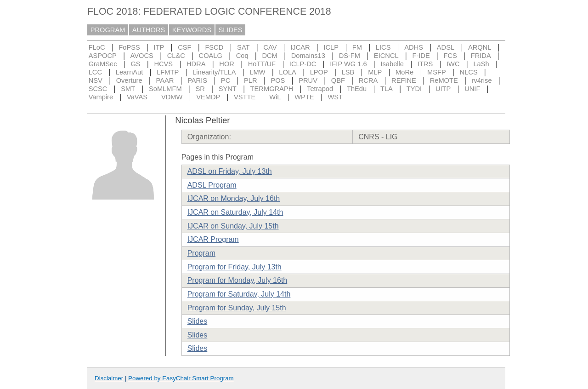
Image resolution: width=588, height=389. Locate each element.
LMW (257, 72)
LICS (383, 47)
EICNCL (386, 56)
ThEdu (357, 89)
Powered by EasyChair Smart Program (181, 378)
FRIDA (481, 56)
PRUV (308, 80)
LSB (348, 72)
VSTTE (245, 97)
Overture (129, 80)
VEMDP (208, 97)
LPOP (319, 72)
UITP (443, 89)
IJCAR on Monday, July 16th (234, 198)
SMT (128, 89)
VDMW (172, 97)
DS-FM (350, 56)
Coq (242, 56)
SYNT (228, 89)
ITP (159, 47)
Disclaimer (109, 378)
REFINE (404, 80)
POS (278, 80)
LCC (95, 72)
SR (200, 89)
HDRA (196, 64)
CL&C (176, 56)
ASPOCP (103, 56)
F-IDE (421, 56)
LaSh (481, 64)
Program (201, 253)
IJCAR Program (213, 239)
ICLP (331, 47)
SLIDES (231, 30)
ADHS (414, 47)
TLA (387, 89)
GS (135, 64)
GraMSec (103, 64)
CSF (184, 47)
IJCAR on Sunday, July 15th (233, 226)
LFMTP (168, 72)
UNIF (472, 89)
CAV (270, 47)
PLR (251, 80)
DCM (269, 56)
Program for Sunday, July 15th (237, 308)
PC (226, 80)
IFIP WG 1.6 (348, 64)
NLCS (469, 72)
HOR (227, 64)
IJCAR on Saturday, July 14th (235, 212)
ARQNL (480, 47)
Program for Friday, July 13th (235, 267)
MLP (375, 72)
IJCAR (300, 47)
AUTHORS (149, 30)
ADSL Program (212, 185)
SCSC (98, 89)
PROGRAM (108, 30)
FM (357, 47)
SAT (243, 47)
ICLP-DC (303, 64)
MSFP (437, 72)
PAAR (165, 80)
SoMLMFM (165, 89)
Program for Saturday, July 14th (239, 294)
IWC (453, 64)
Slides (198, 321)
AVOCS (142, 56)
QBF (338, 80)
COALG (211, 56)
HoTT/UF (262, 64)
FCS (450, 56)
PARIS (197, 80)
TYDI (414, 89)
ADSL (446, 47)
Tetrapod (320, 89)
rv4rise (482, 80)
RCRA (368, 80)
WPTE (304, 97)
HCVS (163, 64)
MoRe (404, 72)
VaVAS (137, 97)
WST (335, 97)
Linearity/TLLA (214, 72)
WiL (275, 97)
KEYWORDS (192, 30)
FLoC (97, 47)
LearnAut (129, 72)
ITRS (425, 64)
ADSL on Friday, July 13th (230, 171)
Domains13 (308, 56)
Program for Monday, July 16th (237, 280)
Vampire (101, 97)
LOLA (287, 72)
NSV (96, 80)
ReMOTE (444, 80)
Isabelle (392, 64)
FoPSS (129, 47)
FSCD (214, 47)
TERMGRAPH (272, 89)
